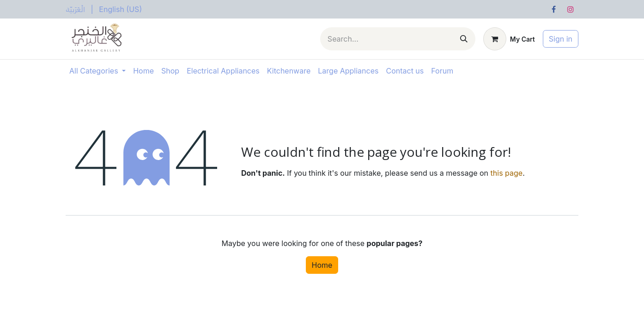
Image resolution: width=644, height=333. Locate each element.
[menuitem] (76, 9)
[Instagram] (571, 9)
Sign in (561, 39)
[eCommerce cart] (509, 39)
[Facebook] (554, 9)
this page (507, 173)
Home (322, 265)
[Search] (464, 39)
